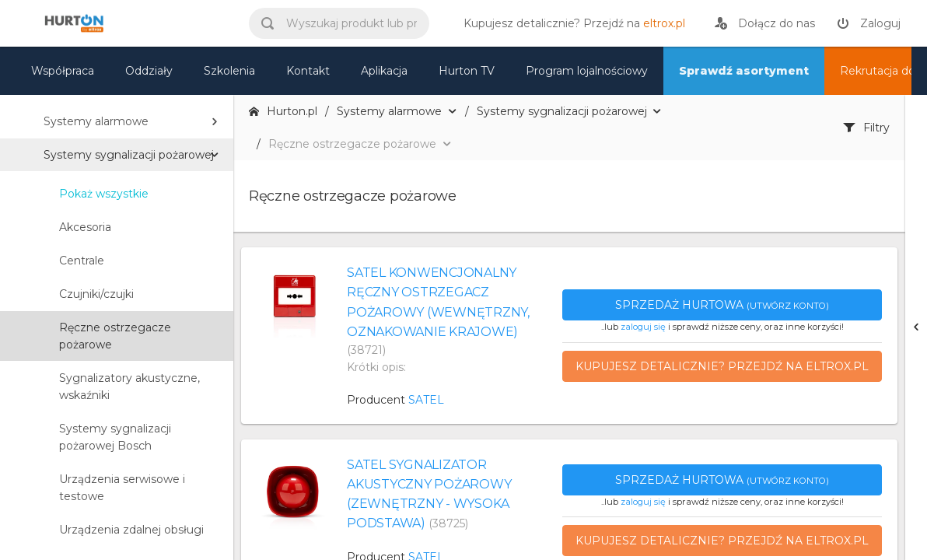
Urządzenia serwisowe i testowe (122, 488)
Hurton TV (467, 71)
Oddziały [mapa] (149, 71)
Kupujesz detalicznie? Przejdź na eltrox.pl (722, 366)
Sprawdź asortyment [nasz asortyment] (744, 71)
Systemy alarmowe (96, 121)
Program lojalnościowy (587, 71)
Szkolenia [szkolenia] (229, 71)
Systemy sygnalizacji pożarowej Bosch (115, 437)
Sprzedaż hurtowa (722, 305)
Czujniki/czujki (96, 294)
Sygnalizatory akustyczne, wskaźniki (129, 387)
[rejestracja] (765, 23)
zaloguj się (643, 327)
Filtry (866, 128)
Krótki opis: (376, 367)
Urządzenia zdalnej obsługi (131, 530)
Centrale (82, 261)
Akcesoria (85, 227)
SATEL (426, 400)
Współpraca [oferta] (63, 71)
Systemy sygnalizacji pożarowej (129, 155)
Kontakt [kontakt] (308, 71)
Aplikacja (384, 71)
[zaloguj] (869, 23)
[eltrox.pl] (570, 23)
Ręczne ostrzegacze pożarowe (115, 336)
